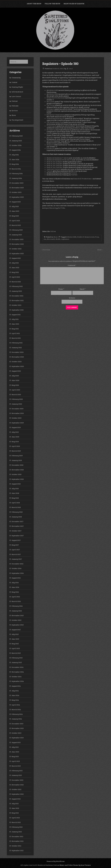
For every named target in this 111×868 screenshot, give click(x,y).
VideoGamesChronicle (56, 118)
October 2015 (16, 620)
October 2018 (16, 474)
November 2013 (18, 728)
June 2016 (15, 587)
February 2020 (17, 399)
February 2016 (17, 606)
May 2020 (15, 385)
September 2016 (18, 573)
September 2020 (18, 366)
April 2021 (16, 333)
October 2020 (17, 362)
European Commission (55, 115)
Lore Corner (16, 96)
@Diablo (50, 137)
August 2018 (16, 484)
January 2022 (17, 291)
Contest (14, 82)
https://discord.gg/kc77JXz (54, 208)
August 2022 (16, 258)
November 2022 (18, 244)
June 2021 (15, 324)
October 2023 (16, 192)
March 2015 (16, 653)
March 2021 (16, 338)
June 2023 (15, 211)
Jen (70, 69)
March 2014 (16, 710)
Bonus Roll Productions (56, 98)
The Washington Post (55, 122)
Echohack (50, 148)
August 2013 (16, 742)
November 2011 (18, 841)
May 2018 (15, 498)
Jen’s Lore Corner (53, 169)
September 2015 (18, 625)
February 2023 (17, 230)
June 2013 (15, 752)
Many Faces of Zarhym (74, 4)
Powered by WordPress (56, 861)
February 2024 (17, 173)
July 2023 (15, 206)
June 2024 (15, 159)
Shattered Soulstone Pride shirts (59, 160)
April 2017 (16, 550)
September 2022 (18, 253)
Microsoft (50, 102)
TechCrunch (52, 126)
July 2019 (15, 432)
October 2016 (16, 568)
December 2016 (17, 564)
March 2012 (16, 822)
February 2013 (17, 771)
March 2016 (16, 601)
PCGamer (50, 109)
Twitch (50, 171)
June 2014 (15, 695)
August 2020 (16, 371)
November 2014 (18, 672)
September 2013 (18, 738)
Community (16, 78)
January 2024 (17, 178)
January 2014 (17, 719)
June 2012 (15, 808)
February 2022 (17, 286)
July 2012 (15, 804)
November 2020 (18, 357)
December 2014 (17, 667)
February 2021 (17, 343)
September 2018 (18, 479)
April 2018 (16, 503)
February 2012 (17, 827)
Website (72, 298)
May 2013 (15, 756)
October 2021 (16, 305)
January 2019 (17, 460)
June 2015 (15, 639)
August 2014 (16, 686)
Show (56, 237)
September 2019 (18, 423)
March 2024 (16, 169)
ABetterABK (72, 237)
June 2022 (15, 268)
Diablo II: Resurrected (86, 237)
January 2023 (17, 235)
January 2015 (17, 662)
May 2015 (15, 644)
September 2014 (18, 681)
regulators (65, 239)
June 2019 (15, 437)
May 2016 (15, 592)
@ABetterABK (52, 90)
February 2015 (17, 658)
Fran (97, 237)
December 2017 (17, 521)
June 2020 (15, 380)
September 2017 (18, 536)
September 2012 (18, 794)
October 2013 (16, 733)
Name (61, 289)
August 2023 (16, 202)
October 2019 (16, 418)
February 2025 (17, 136)
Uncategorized (17, 120)
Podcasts (15, 106)
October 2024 (16, 145)
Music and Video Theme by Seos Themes (75, 865)
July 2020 (15, 376)
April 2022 (16, 277)
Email (83, 289)
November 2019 (18, 413)
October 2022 (16, 249)
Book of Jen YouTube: (55, 163)
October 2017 (16, 531)
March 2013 (16, 766)
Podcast (15, 101)
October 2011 (16, 846)
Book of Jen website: (54, 162)
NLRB (58, 239)
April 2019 (16, 446)
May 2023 (15, 216)
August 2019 (16, 427)
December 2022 (17, 239)
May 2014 (15, 700)
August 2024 (16, 150)
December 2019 (17, 409)
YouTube (74, 175)
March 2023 (16, 225)
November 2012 (18, 785)
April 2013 (16, 761)
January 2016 (17, 611)
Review (15, 111)
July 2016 (15, 583)
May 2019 (15, 442)
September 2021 (18, 310)
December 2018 (17, 465)
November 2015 (18, 615)
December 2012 (17, 780)
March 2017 (16, 554)
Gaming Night (17, 87)
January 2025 (17, 141)
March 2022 (16, 282)
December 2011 (17, 836)
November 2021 (18, 300)
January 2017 (17, 559)
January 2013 (17, 775)
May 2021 (15, 329)
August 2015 (16, 630)
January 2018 (17, 517)
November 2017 (18, 526)
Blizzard (50, 145)
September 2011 (18, 850)
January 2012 (17, 832)
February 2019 (17, 456)
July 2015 (15, 634)
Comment (72, 265)
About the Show (34, 4)
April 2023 (16, 221)
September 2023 (18, 197)
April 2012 (16, 818)
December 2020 (18, 352)
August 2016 (16, 578)
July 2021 (15, 319)
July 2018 (15, 489)
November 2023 (18, 188)
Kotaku (49, 133)
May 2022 (15, 272)
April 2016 (16, 597)
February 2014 (17, 714)
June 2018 (15, 493)
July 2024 (15, 155)
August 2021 (16, 315)
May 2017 (15, 545)
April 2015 (16, 648)
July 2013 (15, 747)
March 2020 (16, 394)
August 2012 (16, 799)
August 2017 (16, 540)
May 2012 (15, 813)
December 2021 (17, 296)
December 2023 (17, 183)
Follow (53, 231)
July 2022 (15, 263)
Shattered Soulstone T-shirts (58, 158)
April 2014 (16, 705)
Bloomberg (51, 130)
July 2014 (15, 691)
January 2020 (17, 404)
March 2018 (16, 507)
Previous (46, 250)
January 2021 (17, 348)
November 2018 (18, 470)
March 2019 (16, 451)
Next (99, 250)
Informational (17, 92)
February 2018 (17, 512)
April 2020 (16, 390)
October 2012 (16, 789)
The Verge (51, 105)
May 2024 (15, 164)
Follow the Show (52, 4)
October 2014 (16, 677)
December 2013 (17, 724)
